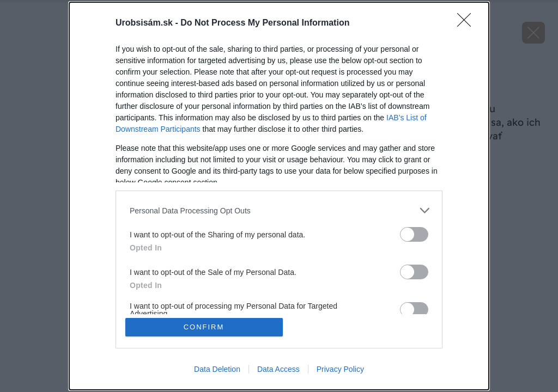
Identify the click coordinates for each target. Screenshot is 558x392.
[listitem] (279, 210)
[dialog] (279, 196)
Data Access (278, 369)
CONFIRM (204, 327)
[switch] (414, 234)
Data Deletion (217, 369)
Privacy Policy (340, 369)
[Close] (468, 23)
